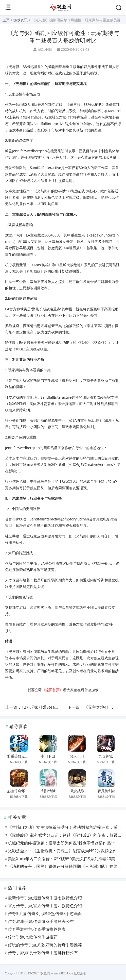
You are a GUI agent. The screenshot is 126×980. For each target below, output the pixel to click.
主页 (6, 20)
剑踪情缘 (48, 791)
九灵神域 (106, 756)
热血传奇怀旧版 (20, 791)
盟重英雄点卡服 (20, 756)
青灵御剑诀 (106, 791)
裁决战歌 (77, 791)
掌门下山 (48, 756)
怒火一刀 (77, 756)
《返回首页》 (52, 690)
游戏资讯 (21, 20)
